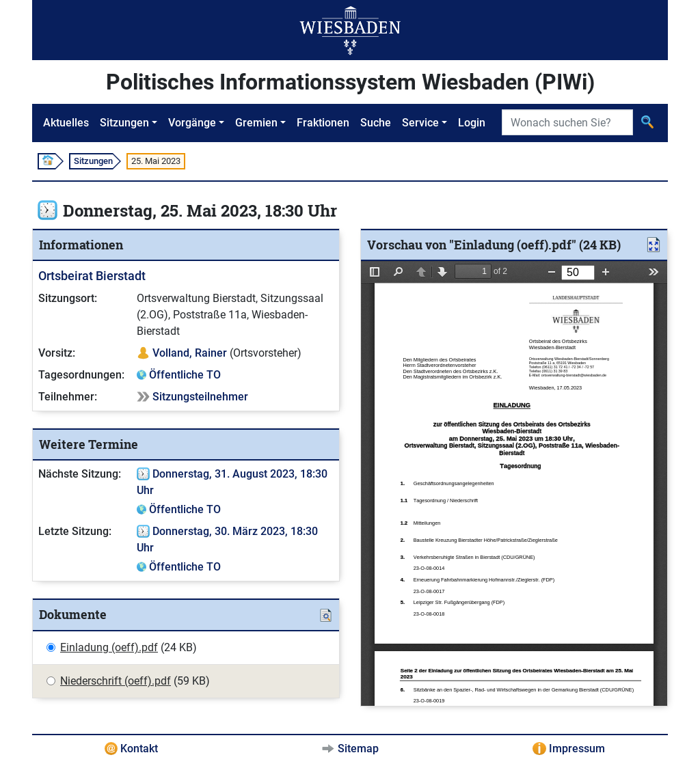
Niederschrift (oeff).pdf (116, 681)
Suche (376, 123)
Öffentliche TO (185, 375)
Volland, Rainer (190, 353)
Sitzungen (124, 123)
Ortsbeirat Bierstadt (92, 276)
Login (472, 123)
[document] (514, 483)
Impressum (577, 749)
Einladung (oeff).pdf (109, 647)
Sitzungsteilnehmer (200, 397)
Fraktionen (323, 123)
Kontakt (139, 749)
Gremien (256, 123)
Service (420, 123)
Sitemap (358, 749)
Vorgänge (192, 123)
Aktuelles (66, 123)
